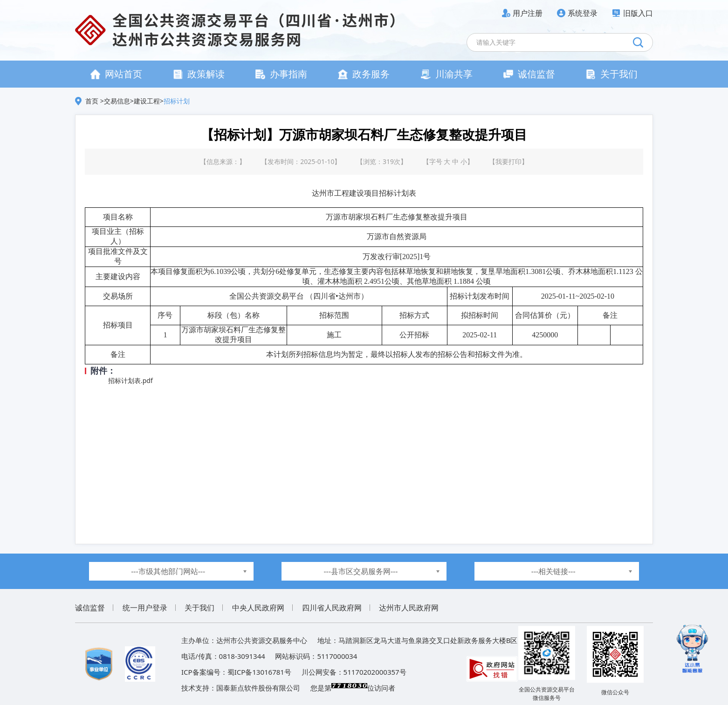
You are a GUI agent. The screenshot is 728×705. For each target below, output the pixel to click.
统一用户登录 (145, 608)
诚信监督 (529, 74)
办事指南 (281, 74)
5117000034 (337, 656)
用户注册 (528, 13)
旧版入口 (638, 13)
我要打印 (508, 161)
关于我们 (612, 74)
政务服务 (364, 74)
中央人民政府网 (258, 608)
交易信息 (117, 101)
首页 (93, 101)
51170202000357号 (375, 672)
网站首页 (116, 74)
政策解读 (199, 74)
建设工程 (147, 101)
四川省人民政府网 (332, 608)
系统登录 (583, 13)
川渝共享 (447, 74)
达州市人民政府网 (409, 608)
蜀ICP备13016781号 (259, 672)
